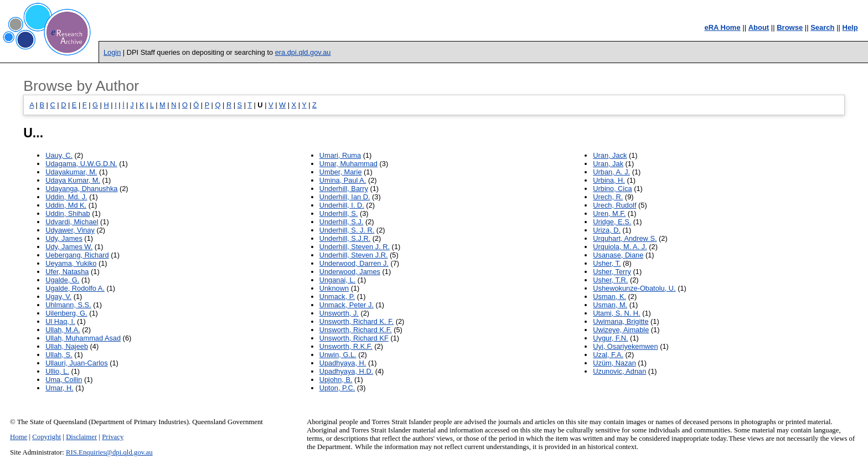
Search (822, 27)
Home (19, 437)
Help (850, 27)
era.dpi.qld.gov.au (303, 52)
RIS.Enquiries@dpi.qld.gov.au (109, 452)
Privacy (113, 437)
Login (112, 52)
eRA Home (722, 27)
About (759, 27)
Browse (790, 27)
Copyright (46, 437)
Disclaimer (81, 437)
